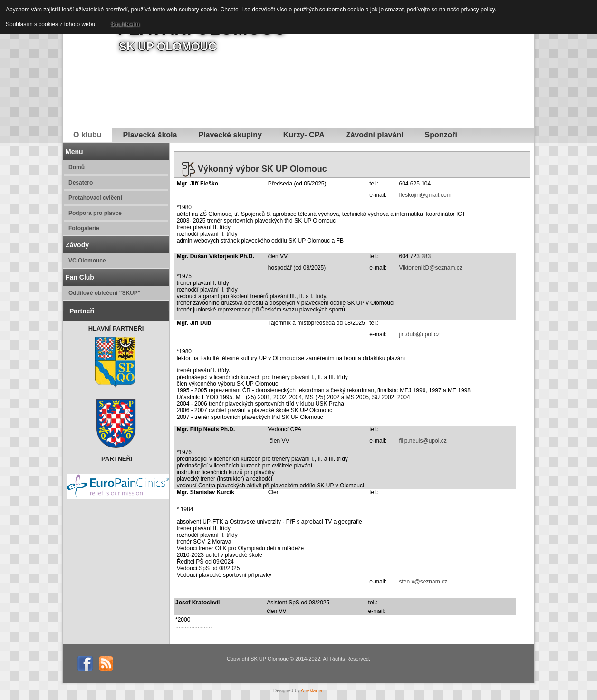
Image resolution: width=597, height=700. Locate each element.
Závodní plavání (375, 135)
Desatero (81, 183)
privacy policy (478, 10)
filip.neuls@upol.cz (423, 441)
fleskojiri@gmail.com (425, 195)
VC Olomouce (87, 261)
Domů (77, 167)
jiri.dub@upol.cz (419, 334)
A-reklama (312, 691)
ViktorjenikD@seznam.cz (430, 268)
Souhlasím (124, 24)
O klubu (87, 135)
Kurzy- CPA (304, 135)
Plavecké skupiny (230, 135)
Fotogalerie (84, 228)
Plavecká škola (150, 135)
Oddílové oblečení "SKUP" (104, 293)
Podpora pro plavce (95, 213)
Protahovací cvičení (95, 198)
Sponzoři (441, 135)
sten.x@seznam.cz (423, 582)
